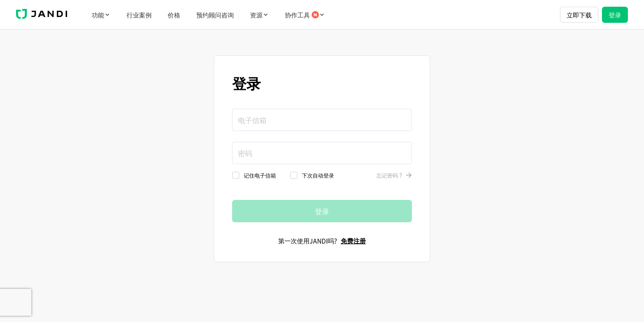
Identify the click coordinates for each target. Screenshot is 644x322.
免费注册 (353, 241)
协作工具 (305, 15)
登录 (615, 15)
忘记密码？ (394, 175)
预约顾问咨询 (215, 15)
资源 (259, 15)
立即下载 (579, 15)
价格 (174, 15)
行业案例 (139, 15)
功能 (101, 15)
